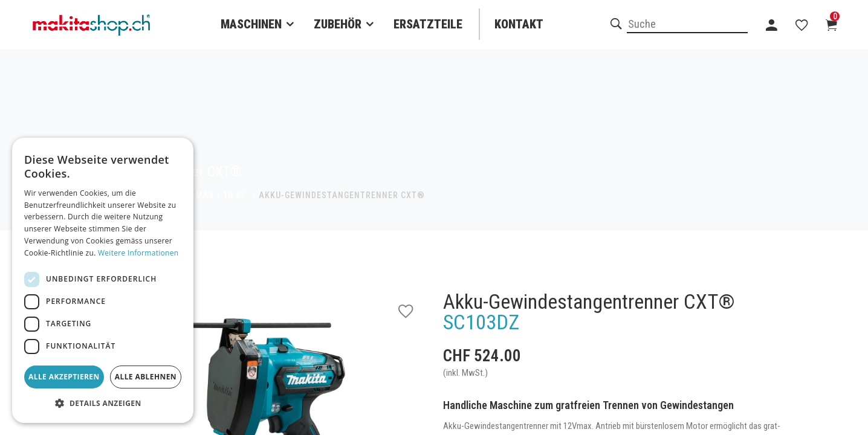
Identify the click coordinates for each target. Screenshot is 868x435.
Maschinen (251, 24)
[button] (103, 404)
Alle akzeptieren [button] (64, 377)
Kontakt (519, 24)
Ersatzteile (428, 24)
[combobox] (687, 25)
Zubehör (338, 24)
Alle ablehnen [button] (146, 377)
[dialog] (103, 280)
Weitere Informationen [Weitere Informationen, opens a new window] (138, 253)
